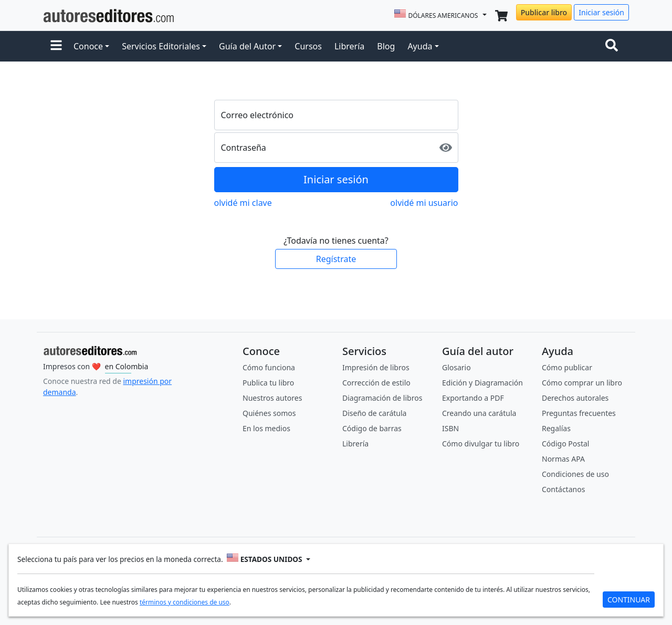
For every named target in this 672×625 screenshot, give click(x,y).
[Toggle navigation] (614, 46)
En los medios (266, 428)
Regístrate (336, 259)
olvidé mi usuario (424, 203)
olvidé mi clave (243, 203)
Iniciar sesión (601, 12)
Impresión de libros (376, 367)
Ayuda (420, 46)
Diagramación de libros (382, 398)
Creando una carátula (479, 413)
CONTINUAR (629, 600)
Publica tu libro (268, 383)
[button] (56, 46)
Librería (349, 46)
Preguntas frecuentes (579, 413)
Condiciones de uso (575, 474)
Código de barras (372, 428)
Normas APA (563, 459)
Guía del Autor (247, 46)
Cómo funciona (269, 367)
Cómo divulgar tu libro (481, 444)
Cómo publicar (567, 367)
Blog (386, 46)
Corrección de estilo (376, 383)
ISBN (450, 428)
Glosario (456, 367)
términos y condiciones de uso (185, 602)
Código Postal (565, 444)
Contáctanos (563, 489)
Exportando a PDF (473, 398)
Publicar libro (544, 12)
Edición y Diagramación (482, 383)
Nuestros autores (272, 398)
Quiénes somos (269, 413)
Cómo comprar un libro (582, 383)
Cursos (308, 46)
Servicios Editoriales (161, 46)
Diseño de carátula (374, 413)
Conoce (88, 46)
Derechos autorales (575, 398)
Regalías (556, 428)
